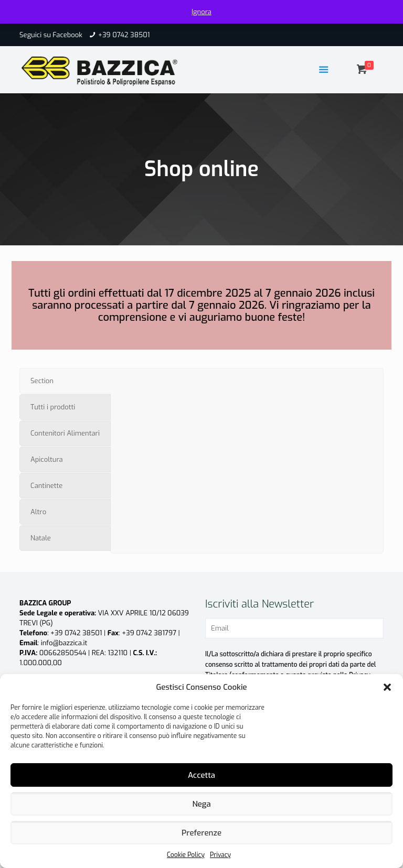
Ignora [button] (201, 12)
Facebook (67, 35)
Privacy (220, 855)
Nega (201, 804)
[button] (387, 687)
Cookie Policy (186, 855)
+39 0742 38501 (124, 35)
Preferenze (201, 833)
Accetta (201, 775)
